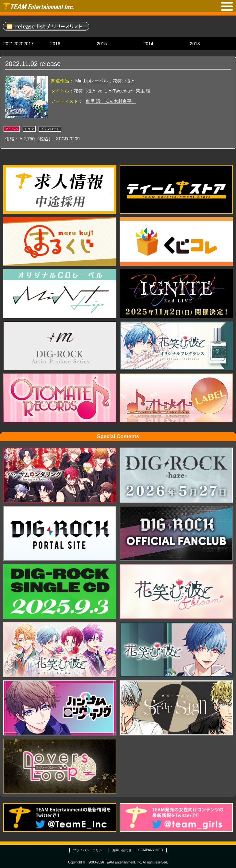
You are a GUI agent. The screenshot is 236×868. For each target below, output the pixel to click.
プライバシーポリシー (89, 850)
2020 (18, 44)
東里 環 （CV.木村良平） (111, 101)
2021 (8, 44)
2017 (28, 44)
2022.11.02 (21, 64)
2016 (55, 44)
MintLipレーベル (92, 81)
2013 (195, 44)
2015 (102, 44)
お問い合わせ (122, 850)
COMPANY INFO (151, 850)
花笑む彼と (124, 81)
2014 (148, 44)
